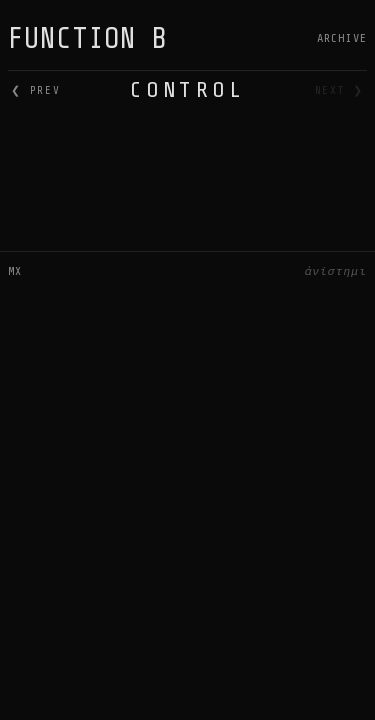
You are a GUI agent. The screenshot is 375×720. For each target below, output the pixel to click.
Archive (342, 38)
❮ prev (35, 90)
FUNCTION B (88, 39)
